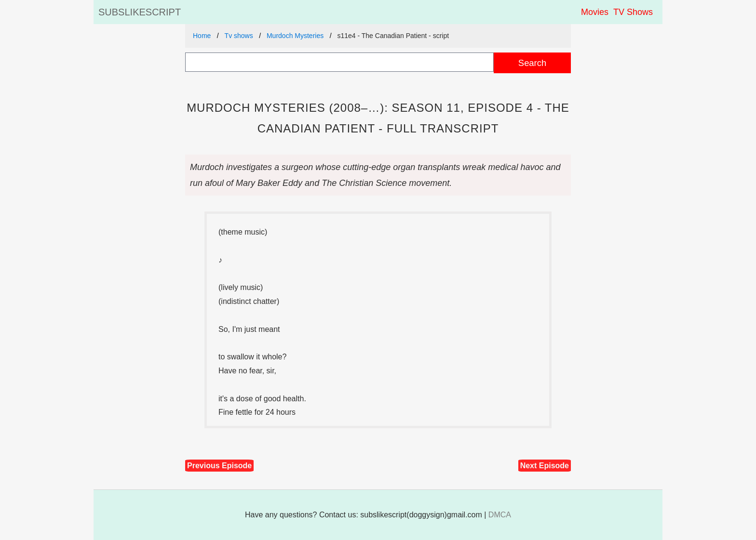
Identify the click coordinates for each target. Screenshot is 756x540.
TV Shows (633, 12)
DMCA (500, 515)
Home (202, 36)
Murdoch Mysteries (295, 36)
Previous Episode (219, 466)
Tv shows (239, 36)
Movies (595, 12)
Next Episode (545, 466)
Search (532, 63)
